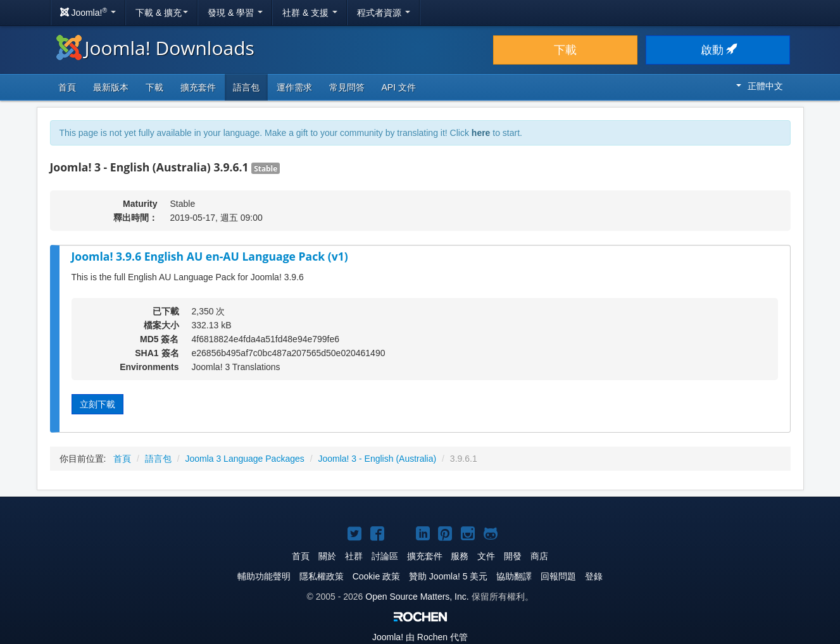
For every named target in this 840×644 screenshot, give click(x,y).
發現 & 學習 (235, 13)
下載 (565, 50)
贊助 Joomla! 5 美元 (448, 576)
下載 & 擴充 (162, 13)
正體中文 (760, 86)
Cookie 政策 (376, 576)
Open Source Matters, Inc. (417, 597)
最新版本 (111, 87)
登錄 (594, 576)
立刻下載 (97, 404)
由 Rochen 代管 (420, 637)
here (481, 133)
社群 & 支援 (310, 13)
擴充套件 (198, 87)
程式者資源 (384, 13)
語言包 (246, 87)
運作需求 (294, 87)
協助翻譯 (514, 576)
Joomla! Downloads (155, 48)
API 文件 (399, 87)
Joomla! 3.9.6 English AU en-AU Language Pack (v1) (210, 256)
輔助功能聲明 (264, 576)
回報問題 (558, 576)
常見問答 (347, 87)
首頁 (67, 87)
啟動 (718, 50)
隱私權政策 (322, 576)
